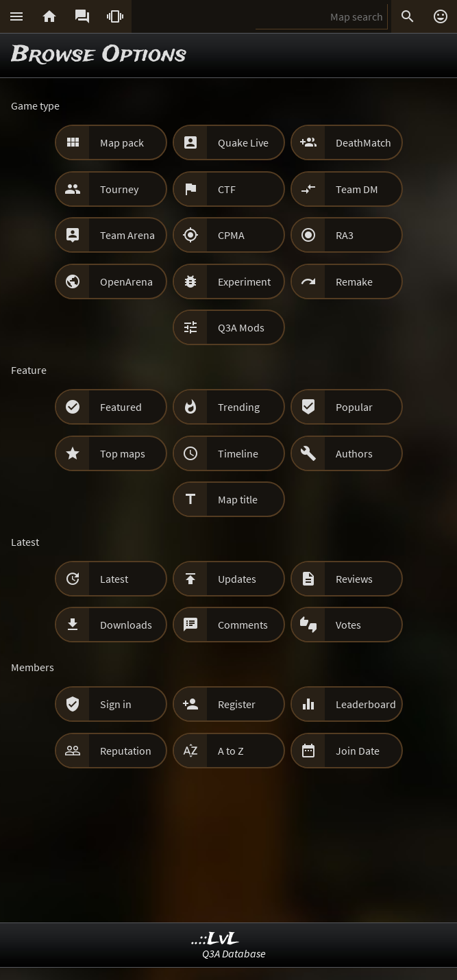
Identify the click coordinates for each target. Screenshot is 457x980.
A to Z (231, 751)
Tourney (119, 189)
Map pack (122, 142)
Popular (354, 407)
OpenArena (126, 281)
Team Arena (127, 235)
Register (237, 704)
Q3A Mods (241, 327)
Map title (238, 499)
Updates (237, 579)
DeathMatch (363, 142)
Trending (239, 407)
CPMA (231, 235)
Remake (354, 281)
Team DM (357, 189)
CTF (227, 189)
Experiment (244, 281)
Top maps (123, 453)
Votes (348, 625)
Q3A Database (234, 953)
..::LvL (215, 939)
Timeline (238, 453)
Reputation (126, 751)
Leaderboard (366, 704)
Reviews (354, 579)
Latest (114, 579)
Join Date (358, 751)
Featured (121, 407)
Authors (354, 453)
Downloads (126, 625)
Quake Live (243, 142)
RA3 (345, 235)
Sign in (116, 704)
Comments (243, 625)
